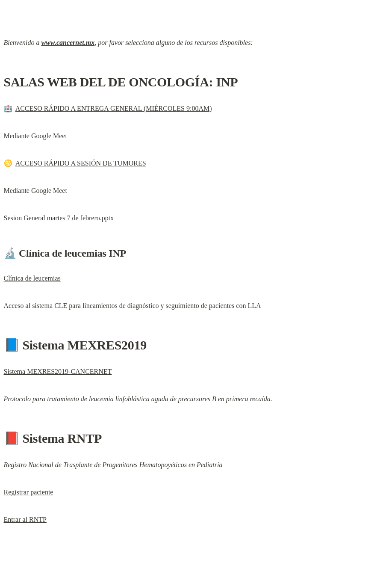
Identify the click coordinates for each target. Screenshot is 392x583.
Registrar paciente (29, 492)
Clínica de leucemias (32, 278)
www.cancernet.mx (68, 43)
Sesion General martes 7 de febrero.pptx (59, 218)
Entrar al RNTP (25, 519)
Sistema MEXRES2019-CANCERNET (58, 371)
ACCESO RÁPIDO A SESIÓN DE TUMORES (81, 163)
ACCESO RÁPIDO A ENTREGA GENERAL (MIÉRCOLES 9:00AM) (114, 108)
